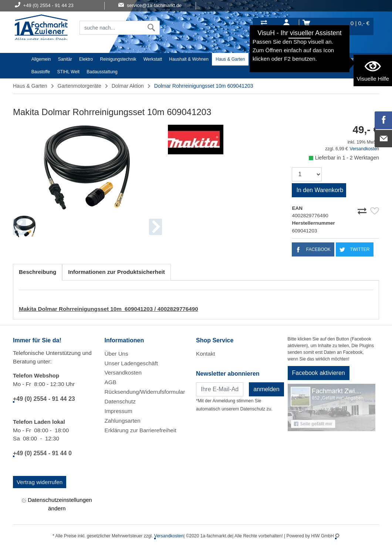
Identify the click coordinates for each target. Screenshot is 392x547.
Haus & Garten (230, 59)
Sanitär (65, 59)
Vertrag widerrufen (40, 482)
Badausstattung (102, 72)
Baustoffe (41, 72)
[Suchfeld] (111, 28)
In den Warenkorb (320, 190)
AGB (111, 382)
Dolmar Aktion (128, 86)
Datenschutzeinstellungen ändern (57, 504)
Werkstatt (153, 59)
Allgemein (41, 59)
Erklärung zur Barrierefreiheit (141, 430)
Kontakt (206, 354)
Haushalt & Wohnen (189, 59)
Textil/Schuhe (296, 59)
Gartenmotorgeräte (80, 86)
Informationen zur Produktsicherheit (116, 272)
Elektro (86, 59)
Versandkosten (364, 149)
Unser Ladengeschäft (131, 363)
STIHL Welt (68, 72)
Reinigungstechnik (118, 59)
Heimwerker (264, 59)
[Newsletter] (220, 389)
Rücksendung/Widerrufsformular (145, 392)
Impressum (119, 411)
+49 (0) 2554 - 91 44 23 (44, 399)
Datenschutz (120, 401)
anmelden (266, 389)
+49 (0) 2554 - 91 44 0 (42, 453)
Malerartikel (328, 59)
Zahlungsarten (123, 421)
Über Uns (116, 354)
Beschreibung (38, 272)
